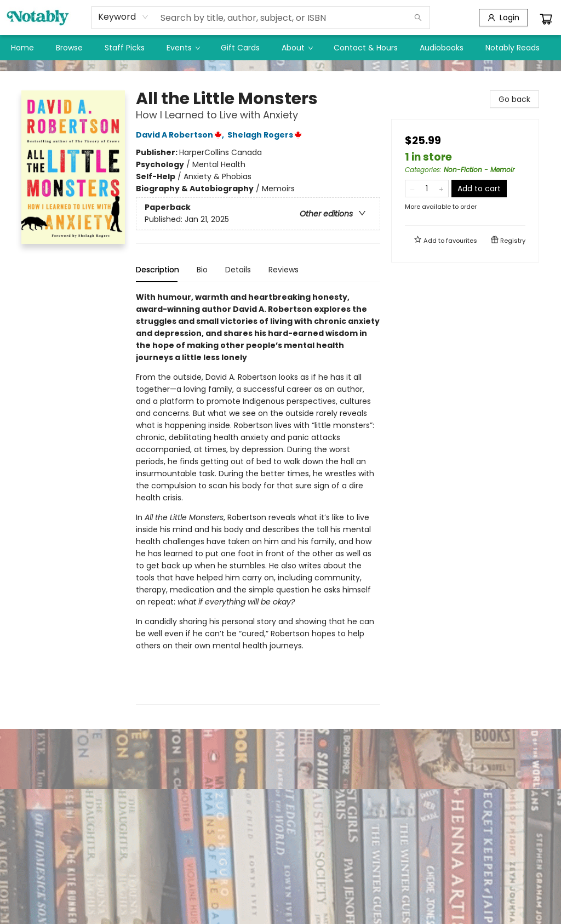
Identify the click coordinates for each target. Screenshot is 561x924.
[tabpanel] (258, 498)
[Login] (503, 18)
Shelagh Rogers (266, 135)
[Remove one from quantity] (412, 189)
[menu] (280, 48)
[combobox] (124, 17)
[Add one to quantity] (441, 189)
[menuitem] (22, 48)
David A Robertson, (182, 135)
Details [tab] (238, 270)
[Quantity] (427, 189)
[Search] (418, 18)
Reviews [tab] (284, 270)
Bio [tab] (202, 270)
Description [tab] (158, 270)
